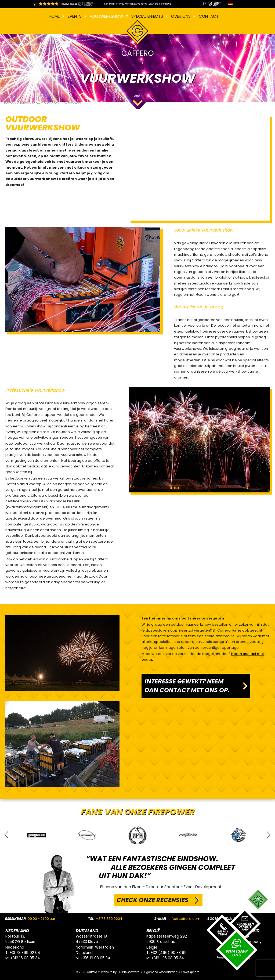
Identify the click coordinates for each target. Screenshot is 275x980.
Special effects (147, 16)
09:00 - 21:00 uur (41, 919)
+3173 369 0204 (109, 919)
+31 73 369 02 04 (25, 953)
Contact (209, 16)
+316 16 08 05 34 (25, 958)
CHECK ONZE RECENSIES (153, 900)
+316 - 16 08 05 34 (168, 958)
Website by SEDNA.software (120, 972)
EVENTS (75, 16)
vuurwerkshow (29, 103)
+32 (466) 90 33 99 (169, 953)
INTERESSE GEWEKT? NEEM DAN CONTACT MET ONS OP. (187, 686)
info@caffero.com (184, 919)
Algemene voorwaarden (160, 972)
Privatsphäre (190, 972)
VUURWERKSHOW (106, 16)
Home (54, 16)
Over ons (181, 16)
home (9, 103)
